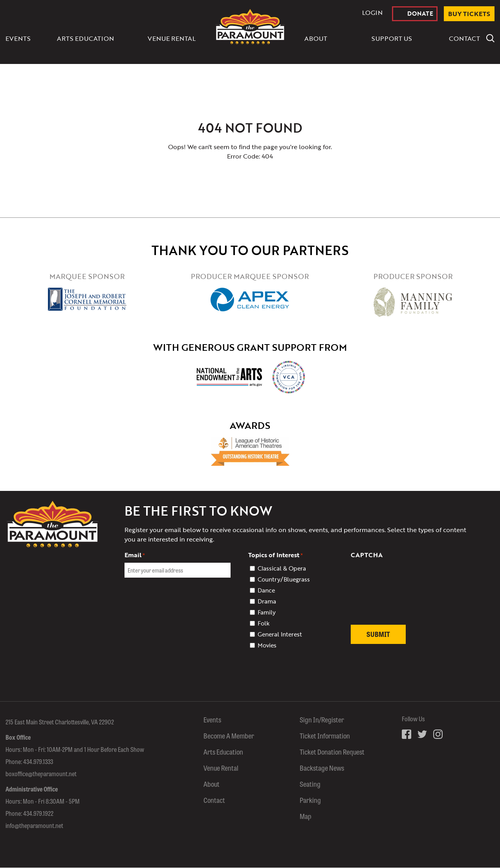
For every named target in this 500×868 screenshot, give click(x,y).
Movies (267, 645)
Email (135, 555)
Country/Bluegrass (284, 579)
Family (267, 612)
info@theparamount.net (34, 826)
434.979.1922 (38, 814)
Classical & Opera (282, 568)
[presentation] (410, 596)
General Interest (280, 634)
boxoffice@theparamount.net (41, 774)
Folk (264, 623)
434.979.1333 (38, 762)
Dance (266, 590)
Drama (267, 601)
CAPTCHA (367, 555)
